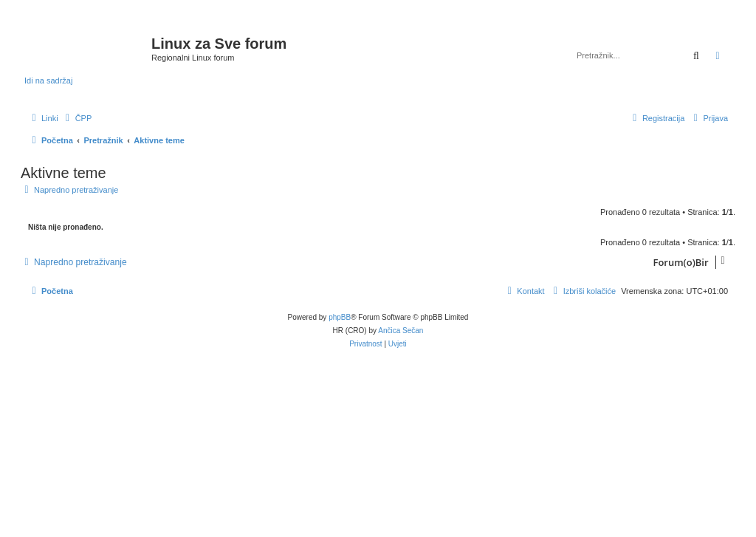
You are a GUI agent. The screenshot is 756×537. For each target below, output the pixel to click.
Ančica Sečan (401, 331)
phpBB (340, 317)
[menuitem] (77, 118)
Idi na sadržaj (48, 81)
